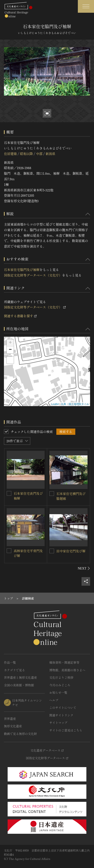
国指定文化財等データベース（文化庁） (33, 275)
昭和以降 (26, 154)
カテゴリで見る (14, 670)
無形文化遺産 (13, 726)
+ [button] (10, 343)
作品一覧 (10, 662)
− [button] (10, 350)
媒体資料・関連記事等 (64, 662)
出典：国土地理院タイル (75, 404)
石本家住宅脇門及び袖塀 (22, 270)
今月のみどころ (60, 685)
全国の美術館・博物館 (19, 685)
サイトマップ (58, 723)
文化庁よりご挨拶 (61, 677)
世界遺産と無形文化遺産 (20, 677)
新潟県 (50, 154)
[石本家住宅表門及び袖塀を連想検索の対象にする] (9, 493)
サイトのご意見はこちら (66, 730)
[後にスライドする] (84, 568)
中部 (39, 154)
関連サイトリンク (61, 715)
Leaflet (55, 404)
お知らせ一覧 (58, 692)
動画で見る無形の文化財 (20, 734)
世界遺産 (10, 719)
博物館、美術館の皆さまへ (67, 670)
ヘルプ (54, 700)
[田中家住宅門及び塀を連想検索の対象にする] (52, 551)
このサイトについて (63, 708)
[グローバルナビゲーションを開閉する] (86, 6)
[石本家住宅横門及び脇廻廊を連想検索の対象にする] (52, 494)
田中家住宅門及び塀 (71, 551)
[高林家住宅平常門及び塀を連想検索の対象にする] (9, 551)
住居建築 (10, 154)
